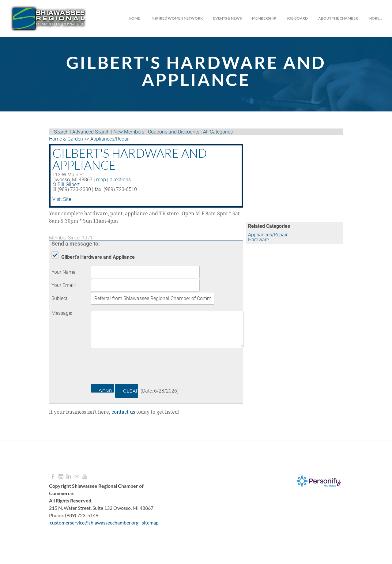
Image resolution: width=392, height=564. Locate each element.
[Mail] (77, 477)
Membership (264, 18)
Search (61, 132)
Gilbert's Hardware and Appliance (130, 159)
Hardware (258, 240)
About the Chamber (338, 18)
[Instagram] (61, 477)
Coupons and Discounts (174, 132)
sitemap (150, 523)
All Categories (218, 132)
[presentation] (138, 367)
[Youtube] (85, 477)
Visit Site (62, 199)
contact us (123, 412)
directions (120, 180)
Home (134, 18)
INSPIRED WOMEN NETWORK (177, 18)
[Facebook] (53, 477)
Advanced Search (91, 132)
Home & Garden (66, 139)
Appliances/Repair (268, 235)
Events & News (227, 18)
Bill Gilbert (69, 184)
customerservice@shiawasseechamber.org (94, 523)
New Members (129, 132)
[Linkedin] (69, 477)
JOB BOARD (297, 18)
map (101, 180)
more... (375, 18)
